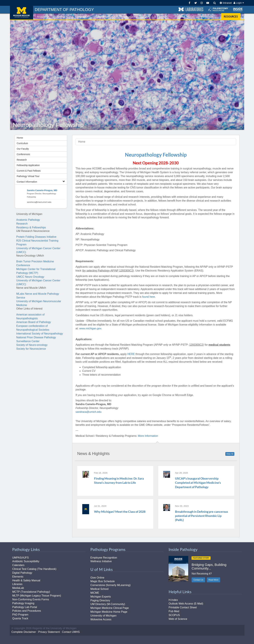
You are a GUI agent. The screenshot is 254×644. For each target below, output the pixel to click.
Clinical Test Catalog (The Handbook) (34, 569)
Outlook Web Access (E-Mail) (186, 604)
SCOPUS (174, 615)
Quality (162, 16)
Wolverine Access (101, 619)
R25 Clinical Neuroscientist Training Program (37, 243)
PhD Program (20, 615)
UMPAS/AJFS (21, 558)
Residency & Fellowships (31, 227)
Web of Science (178, 619)
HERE (131, 354)
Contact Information (41, 182)
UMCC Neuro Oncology (30, 277)
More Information (148, 436)
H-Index (173, 600)
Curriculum (22, 143)
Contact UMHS (71, 632)
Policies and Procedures (27, 611)
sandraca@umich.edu (89, 412)
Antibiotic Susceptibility (26, 561)
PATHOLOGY (64, 10)
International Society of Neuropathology (40, 334)
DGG (146, 16)
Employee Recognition (104, 558)
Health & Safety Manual (26, 580)
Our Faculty (23, 149)
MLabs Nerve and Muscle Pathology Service (38, 296)
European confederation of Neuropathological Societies (33, 328)
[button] (191, 9)
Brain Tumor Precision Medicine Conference (35, 263)
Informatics (128, 16)
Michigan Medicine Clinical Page (110, 608)
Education (82, 16)
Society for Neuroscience (31, 349)
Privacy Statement (49, 632)
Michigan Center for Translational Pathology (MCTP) (36, 271)
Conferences (23, 154)
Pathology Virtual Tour (28, 176)
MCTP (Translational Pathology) (31, 592)
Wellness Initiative (101, 561)
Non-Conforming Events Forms (31, 599)
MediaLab (18, 588)
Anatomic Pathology (28, 220)
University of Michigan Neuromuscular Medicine (39, 303)
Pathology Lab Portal (25, 607)
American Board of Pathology (34, 322)
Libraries (17, 584)
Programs (207, 16)
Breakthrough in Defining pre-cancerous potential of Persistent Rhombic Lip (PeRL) (202, 516)
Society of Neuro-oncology (32, 345)
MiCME (95, 593)
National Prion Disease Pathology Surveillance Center (36, 339)
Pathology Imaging (23, 603)
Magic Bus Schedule (103, 581)
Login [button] (239, 3)
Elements (18, 577)
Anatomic (43, 16)
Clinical (62, 16)
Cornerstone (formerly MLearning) (111, 585)
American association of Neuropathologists (30, 317)
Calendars (18, 565)
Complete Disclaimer (24, 632)
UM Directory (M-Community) (108, 604)
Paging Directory (100, 600)
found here (148, 297)
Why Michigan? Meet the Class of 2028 (120, 512)
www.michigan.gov (90, 328)
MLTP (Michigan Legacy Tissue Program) (37, 596)
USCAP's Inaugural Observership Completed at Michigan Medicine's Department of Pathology (198, 483)
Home (20, 138)
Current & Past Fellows (29, 171)
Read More (213, 580)
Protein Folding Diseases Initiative (36, 237)
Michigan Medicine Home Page (109, 612)
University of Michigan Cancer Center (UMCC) (38, 250)
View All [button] (230, 454)
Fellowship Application (28, 165)
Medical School (100, 589)
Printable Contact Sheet (183, 607)
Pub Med (174, 611)
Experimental (104, 16)
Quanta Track (20, 618)
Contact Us (198, 580)
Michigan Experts (101, 597)
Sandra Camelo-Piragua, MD (42, 190)
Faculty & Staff (184, 16)
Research (22, 160)
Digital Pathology (22, 573)
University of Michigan (104, 616)
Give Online (97, 578)
